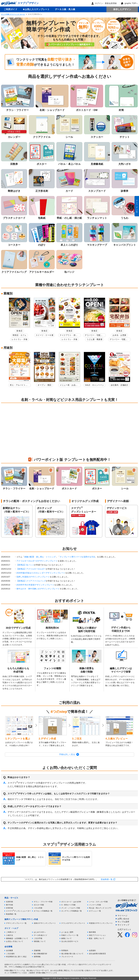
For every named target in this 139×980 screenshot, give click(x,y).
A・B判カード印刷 (68, 905)
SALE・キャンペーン (95, 385)
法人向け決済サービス (70, 941)
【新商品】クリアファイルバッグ (31, 581)
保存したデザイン (122, 9)
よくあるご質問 (67, 932)
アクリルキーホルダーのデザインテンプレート (37, 561)
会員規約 (92, 951)
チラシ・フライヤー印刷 (43, 902)
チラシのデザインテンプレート (73, 923)
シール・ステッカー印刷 (98, 902)
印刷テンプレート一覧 (70, 935)
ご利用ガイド (11, 9)
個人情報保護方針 (41, 954)
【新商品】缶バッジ (25, 565)
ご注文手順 (38, 938)
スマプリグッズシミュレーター (19, 911)
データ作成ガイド (41, 935)
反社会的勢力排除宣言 (98, 954)
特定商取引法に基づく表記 (16, 957)
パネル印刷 (38, 908)
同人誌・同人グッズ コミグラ (100, 908)
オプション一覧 (95, 911)
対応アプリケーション (98, 935)
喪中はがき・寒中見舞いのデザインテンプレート (38, 589)
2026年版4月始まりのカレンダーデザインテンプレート (41, 573)
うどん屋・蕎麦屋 (94, 339)
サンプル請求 (123, 922)
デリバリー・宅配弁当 (94, 336)
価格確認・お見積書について (17, 938)
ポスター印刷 (39, 905)
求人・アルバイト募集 (19, 385)
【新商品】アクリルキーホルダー (31, 569)
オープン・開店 (45, 385)
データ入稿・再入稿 (65, 9)
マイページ (123, 916)
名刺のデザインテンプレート (45, 923)
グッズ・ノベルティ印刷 (71, 908)
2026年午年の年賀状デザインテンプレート (35, 585)
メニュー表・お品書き (69, 385)
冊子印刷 (10, 905)
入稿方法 (10, 935)
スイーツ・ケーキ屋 (45, 335)
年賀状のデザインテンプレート (101, 923)
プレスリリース (67, 957)
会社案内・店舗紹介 (120, 385)
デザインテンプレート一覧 (16, 923)
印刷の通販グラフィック (14, 970)
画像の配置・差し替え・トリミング (40, 557)
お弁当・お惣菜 (119, 335)
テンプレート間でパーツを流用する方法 (77, 557)
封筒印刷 (10, 908)
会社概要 (10, 951)
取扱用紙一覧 (11, 914)
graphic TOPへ (129, 3)
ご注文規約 (10, 954)
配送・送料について (97, 938)
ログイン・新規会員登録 (104, 3)
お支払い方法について (15, 941)
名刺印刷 (10, 902)
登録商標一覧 (107, 879)
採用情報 (37, 957)
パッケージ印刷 (95, 905)
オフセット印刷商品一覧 (43, 911)
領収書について (40, 941)
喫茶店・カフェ (20, 335)
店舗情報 (37, 951)
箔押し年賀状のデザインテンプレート (33, 577)
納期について (66, 938)
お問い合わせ (123, 919)
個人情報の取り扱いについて (72, 954)
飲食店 (20, 331)
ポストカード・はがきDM (71, 902)
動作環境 (92, 932)
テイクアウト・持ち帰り (69, 336)
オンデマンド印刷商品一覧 (72, 911)
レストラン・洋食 (20, 339)
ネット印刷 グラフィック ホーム (13, 14)
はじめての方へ (40, 932)
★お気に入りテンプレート (36, 9)
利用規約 (65, 951)
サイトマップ (123, 925)
